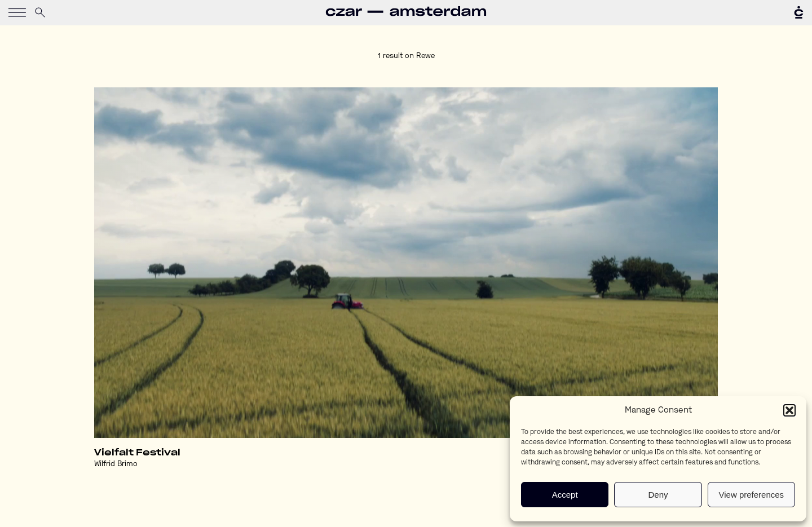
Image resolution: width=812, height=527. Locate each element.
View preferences (752, 495)
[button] (789, 410)
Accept (565, 495)
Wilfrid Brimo (116, 464)
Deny (658, 495)
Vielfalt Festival (137, 453)
